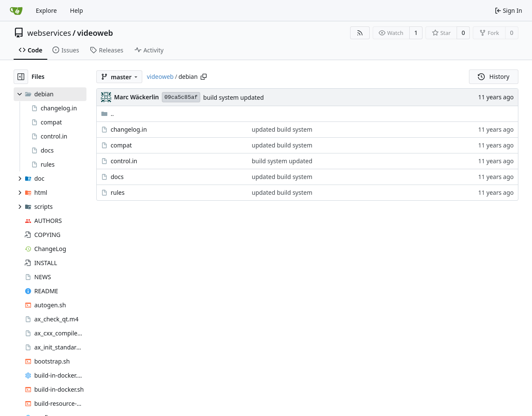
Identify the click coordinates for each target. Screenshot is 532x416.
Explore (46, 10)
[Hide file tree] (21, 77)
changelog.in (129, 129)
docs (117, 177)
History (494, 77)
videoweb (95, 33)
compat (121, 145)
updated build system (282, 129)
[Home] (16, 11)
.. (108, 114)
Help (76, 10)
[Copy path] (204, 77)
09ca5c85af (181, 97)
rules (118, 192)
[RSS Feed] (360, 33)
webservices (49, 33)
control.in (124, 161)
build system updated (233, 97)
